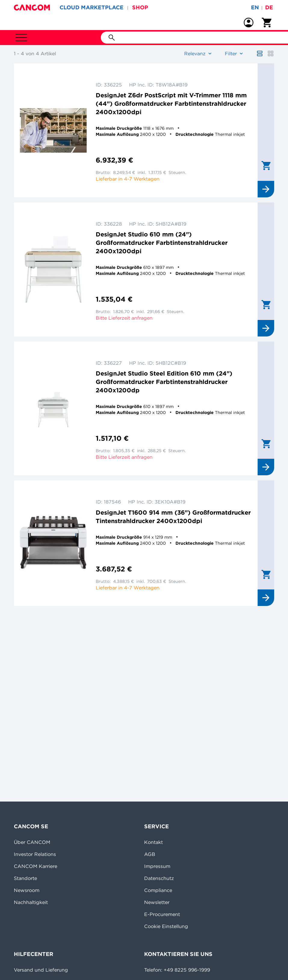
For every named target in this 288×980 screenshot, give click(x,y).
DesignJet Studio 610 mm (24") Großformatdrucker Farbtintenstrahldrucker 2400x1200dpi (162, 243)
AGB (150, 854)
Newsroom (27, 890)
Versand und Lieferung (41, 970)
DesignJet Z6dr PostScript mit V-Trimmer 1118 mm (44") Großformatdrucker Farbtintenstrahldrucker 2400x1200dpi (171, 103)
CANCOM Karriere (36, 866)
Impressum (157, 866)
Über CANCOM (32, 842)
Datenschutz (159, 878)
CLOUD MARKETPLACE (91, 7)
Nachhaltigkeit (31, 902)
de (269, 7)
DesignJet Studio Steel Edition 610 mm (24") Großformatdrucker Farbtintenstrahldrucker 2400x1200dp (164, 382)
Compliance (158, 890)
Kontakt (153, 842)
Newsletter (157, 902)
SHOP (140, 7)
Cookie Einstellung (166, 926)
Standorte (25, 878)
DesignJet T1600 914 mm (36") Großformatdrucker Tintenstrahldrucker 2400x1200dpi (173, 517)
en (255, 7)
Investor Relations (35, 854)
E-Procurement (162, 914)
